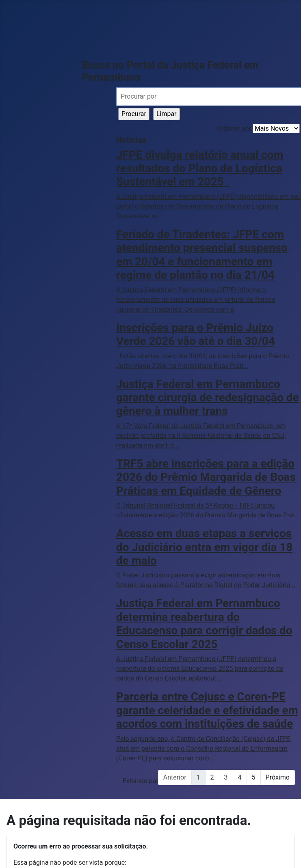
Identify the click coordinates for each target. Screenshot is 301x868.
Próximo (278, 777)
